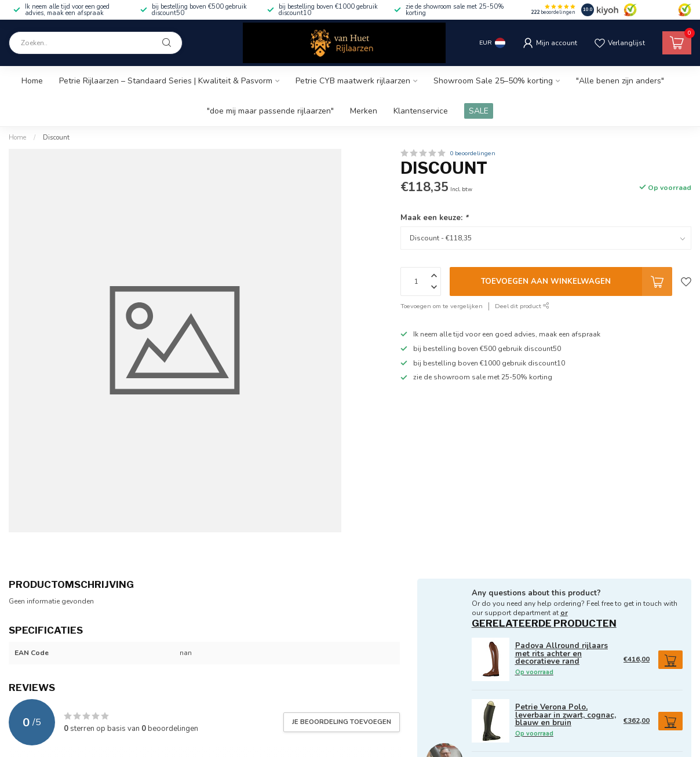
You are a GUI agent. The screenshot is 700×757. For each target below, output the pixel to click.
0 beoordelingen (473, 153)
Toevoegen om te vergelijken (442, 306)
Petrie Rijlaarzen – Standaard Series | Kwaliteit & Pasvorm (166, 81)
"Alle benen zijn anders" (620, 81)
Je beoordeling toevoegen (342, 722)
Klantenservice (421, 111)
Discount (56, 137)
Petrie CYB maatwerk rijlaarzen (353, 81)
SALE (479, 111)
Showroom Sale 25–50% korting (493, 81)
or (564, 613)
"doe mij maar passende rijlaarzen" (270, 111)
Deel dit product (522, 306)
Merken (364, 111)
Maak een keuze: (434, 218)
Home (32, 81)
